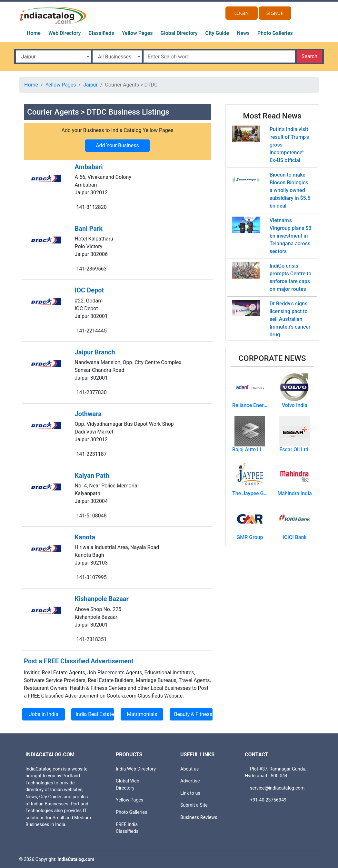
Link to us (190, 793)
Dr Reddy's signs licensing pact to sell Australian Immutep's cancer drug (290, 319)
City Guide (217, 33)
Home (34, 33)
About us (189, 769)
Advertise (190, 781)
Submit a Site (194, 805)
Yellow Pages (137, 33)
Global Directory (179, 33)
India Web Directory (136, 769)
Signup (275, 13)
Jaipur (90, 85)
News (243, 33)
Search (309, 56)
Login (242, 13)
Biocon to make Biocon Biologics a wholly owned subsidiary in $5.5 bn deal (290, 190)
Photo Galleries (275, 33)
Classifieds (101, 33)
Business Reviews (199, 817)
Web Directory (65, 33)
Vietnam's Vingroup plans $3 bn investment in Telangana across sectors (291, 236)
